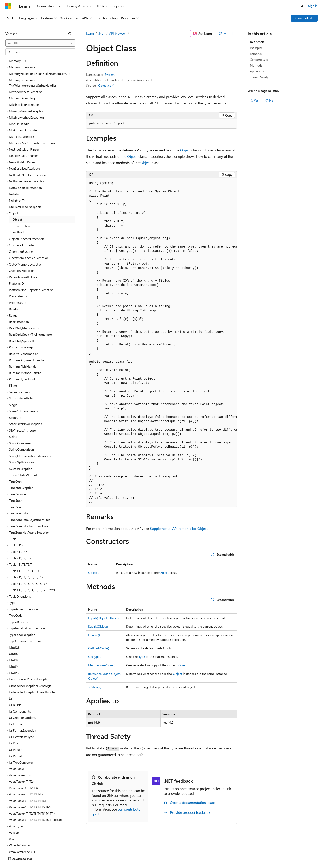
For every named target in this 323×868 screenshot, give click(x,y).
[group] (161, 343)
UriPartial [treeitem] (15, 717)
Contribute (80, 854)
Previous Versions (41, 854)
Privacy (98, 854)
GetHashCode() (99, 648)
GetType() (95, 657)
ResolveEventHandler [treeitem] (23, 315)
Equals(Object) (98, 626)
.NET (101, 33)
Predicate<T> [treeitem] (18, 257)
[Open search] (302, 6)
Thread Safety (259, 77)
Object (185, 150)
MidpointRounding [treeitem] (22, 59)
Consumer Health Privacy (129, 854)
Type (142, 657)
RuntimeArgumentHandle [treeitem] (26, 321)
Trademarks (186, 854)
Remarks (256, 54)
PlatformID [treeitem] (16, 245)
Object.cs (105, 85)
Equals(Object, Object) (103, 618)
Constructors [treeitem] (22, 187)
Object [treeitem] (17, 181)
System (110, 74)
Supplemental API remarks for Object (179, 528)
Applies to (257, 71)
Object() (94, 573)
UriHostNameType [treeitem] (21, 698)
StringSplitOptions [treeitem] (22, 423)
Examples (256, 48)
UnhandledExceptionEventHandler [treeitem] (32, 653)
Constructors (259, 59)
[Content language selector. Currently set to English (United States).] (26, 844)
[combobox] (40, 43)
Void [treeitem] (12, 800)
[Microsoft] (8, 6)
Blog (61, 854)
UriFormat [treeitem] (16, 685)
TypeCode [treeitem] (16, 577)
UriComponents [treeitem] (20, 673)
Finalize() (94, 635)
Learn (90, 33)
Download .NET (304, 18)
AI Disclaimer (14, 854)
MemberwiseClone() (102, 665)
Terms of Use (164, 854)
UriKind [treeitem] (14, 704)
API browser (118, 33)
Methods (256, 65)
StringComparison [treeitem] (21, 411)
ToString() (95, 687)
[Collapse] (70, 34)
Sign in (313, 6)
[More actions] (233, 34)
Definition (257, 42)
